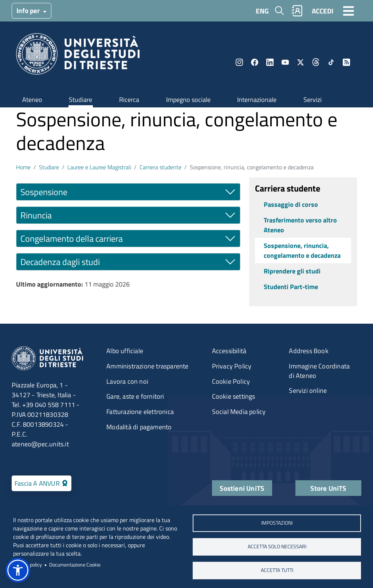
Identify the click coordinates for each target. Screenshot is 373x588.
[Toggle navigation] (349, 11)
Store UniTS (328, 488)
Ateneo (32, 100)
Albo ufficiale (125, 351)
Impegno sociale (188, 100)
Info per (29, 10)
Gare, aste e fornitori (135, 396)
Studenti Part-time (291, 287)
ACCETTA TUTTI (277, 570)
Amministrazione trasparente (147, 366)
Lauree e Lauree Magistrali (99, 167)
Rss (346, 62)
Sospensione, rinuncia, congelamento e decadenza (302, 250)
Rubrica (297, 11)
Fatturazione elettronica (140, 412)
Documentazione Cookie (75, 565)
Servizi (313, 100)
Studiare (81, 100)
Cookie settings (234, 396)
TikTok (331, 62)
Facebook (255, 62)
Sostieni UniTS (242, 488)
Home (23, 167)
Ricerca (129, 100)
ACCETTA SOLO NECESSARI (277, 546)
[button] (18, 570)
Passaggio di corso (291, 204)
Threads (316, 62)
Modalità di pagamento (139, 427)
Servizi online (308, 390)
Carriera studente (160, 167)
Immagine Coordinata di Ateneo (319, 371)
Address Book (309, 351)
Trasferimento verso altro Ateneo (300, 225)
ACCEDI (323, 11)
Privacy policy (28, 565)
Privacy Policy (232, 366)
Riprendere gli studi (292, 271)
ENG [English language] (262, 11)
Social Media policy (239, 412)
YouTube (285, 62)
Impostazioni (277, 523)
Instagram (239, 62)
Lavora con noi (127, 381)
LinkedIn (270, 62)
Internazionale (257, 100)
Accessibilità (229, 351)
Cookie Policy (231, 381)
